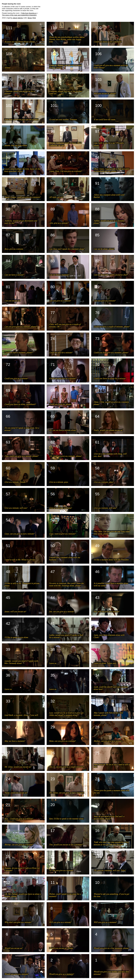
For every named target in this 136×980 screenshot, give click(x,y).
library (30, 18)
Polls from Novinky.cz (29, 13)
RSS (34, 18)
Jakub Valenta (18, 18)
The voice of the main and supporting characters (19, 15)
